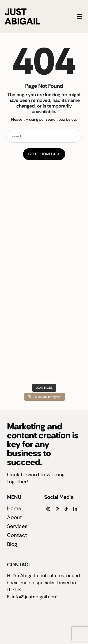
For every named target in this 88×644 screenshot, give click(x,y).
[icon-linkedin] (75, 509)
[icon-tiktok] (66, 509)
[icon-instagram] (48, 509)
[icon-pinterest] (57, 509)
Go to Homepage (44, 154)
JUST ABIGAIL (23, 16)
